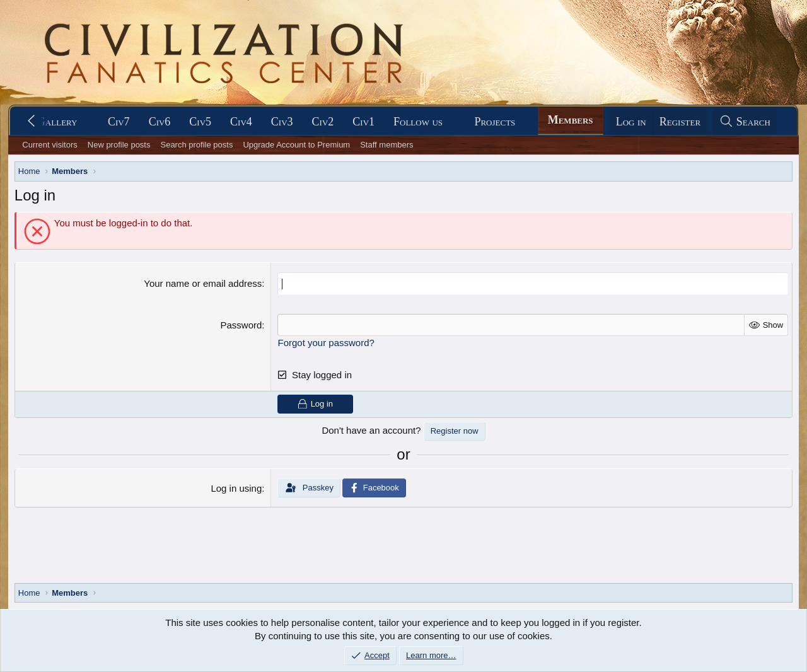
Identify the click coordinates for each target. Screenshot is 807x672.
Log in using (236, 488)
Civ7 (119, 122)
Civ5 (200, 122)
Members (571, 120)
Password (241, 324)
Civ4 (241, 122)
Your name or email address (203, 283)
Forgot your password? (326, 342)
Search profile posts (196, 145)
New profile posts (119, 145)
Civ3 (282, 122)
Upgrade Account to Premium (296, 145)
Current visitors (49, 145)
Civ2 (323, 122)
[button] (88, 122)
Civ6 (160, 122)
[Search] (745, 122)
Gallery (57, 122)
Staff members (386, 145)
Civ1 (363, 122)
